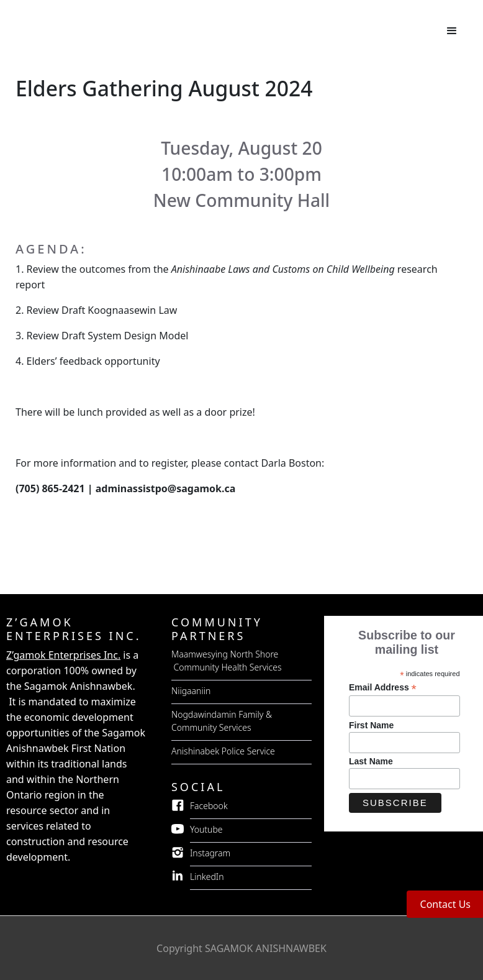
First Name (371, 725)
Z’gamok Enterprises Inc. (63, 655)
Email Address (383, 688)
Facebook (209, 806)
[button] (452, 31)
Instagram (210, 853)
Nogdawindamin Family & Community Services (222, 721)
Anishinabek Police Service (223, 751)
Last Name (371, 761)
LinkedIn (207, 877)
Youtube (206, 829)
